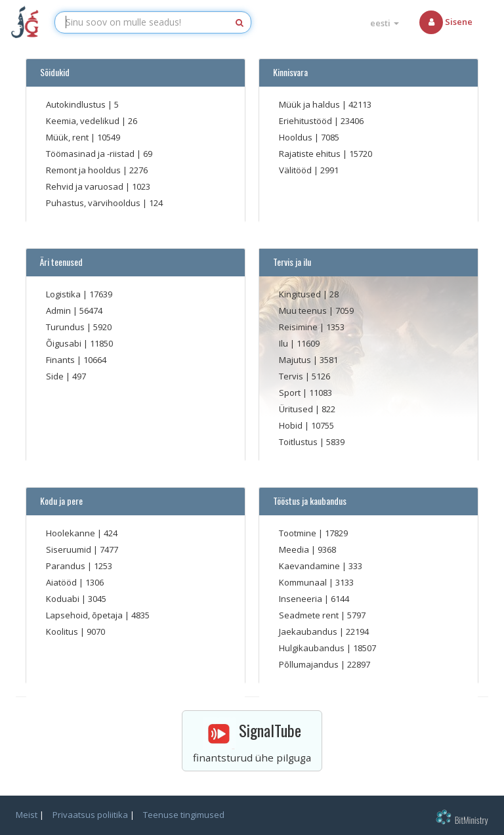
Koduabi (64, 599)
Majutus (296, 360)
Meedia (295, 549)
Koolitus (63, 632)
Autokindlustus (77, 104)
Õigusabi (65, 343)
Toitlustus (299, 442)
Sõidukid (53, 72)
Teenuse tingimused (184, 815)
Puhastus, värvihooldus (94, 203)
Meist (27, 815)
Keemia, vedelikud (84, 121)
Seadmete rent (310, 615)
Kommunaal (304, 582)
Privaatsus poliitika (90, 815)
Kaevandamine (310, 566)
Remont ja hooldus (84, 170)
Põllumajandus (310, 664)
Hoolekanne (72, 533)
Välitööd (296, 170)
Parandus (67, 566)
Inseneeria (302, 599)
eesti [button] (385, 23)
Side (56, 376)
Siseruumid (70, 549)
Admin (59, 310)
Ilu (284, 343)
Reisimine (299, 327)
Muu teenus (304, 310)
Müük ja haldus (310, 104)
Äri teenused (59, 262)
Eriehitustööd (306, 121)
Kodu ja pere (59, 501)
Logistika (64, 294)
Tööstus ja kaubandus (308, 501)
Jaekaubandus (309, 632)
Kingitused (301, 294)
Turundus (66, 327)
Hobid (292, 425)
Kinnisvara (288, 72)
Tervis (292, 376)
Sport (291, 393)
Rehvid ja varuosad (86, 186)
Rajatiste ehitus (311, 154)
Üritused (297, 409)
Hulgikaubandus (313, 648)
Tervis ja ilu (290, 262)
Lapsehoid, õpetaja (85, 615)
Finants (61, 360)
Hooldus (297, 137)
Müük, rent (68, 137)
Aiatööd (62, 582)
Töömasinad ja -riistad (91, 154)
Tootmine (299, 533)
